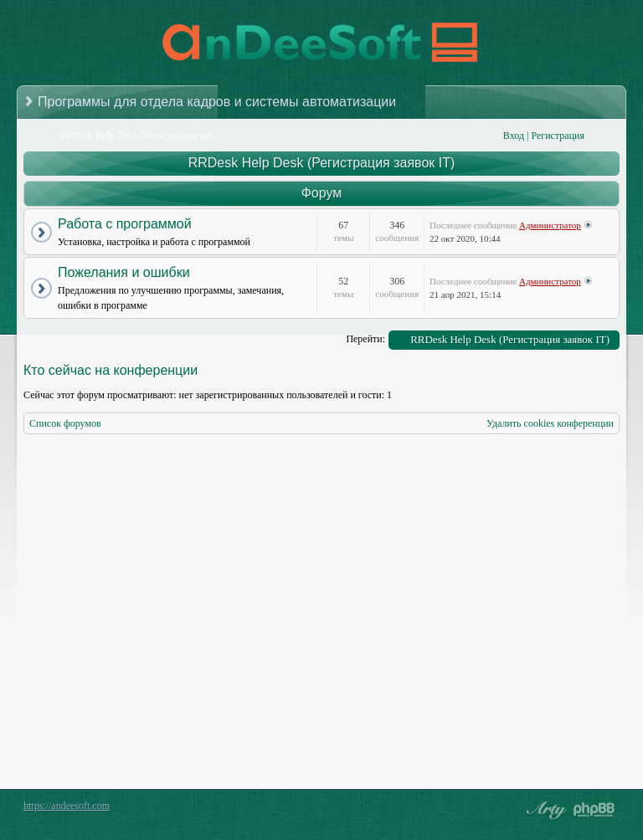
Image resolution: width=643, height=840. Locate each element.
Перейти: (365, 339)
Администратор (550, 225)
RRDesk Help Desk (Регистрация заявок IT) (322, 163)
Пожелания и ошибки (124, 272)
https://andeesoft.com (67, 806)
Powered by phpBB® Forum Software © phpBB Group (594, 810)
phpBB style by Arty (544, 810)
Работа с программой (125, 224)
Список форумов (65, 423)
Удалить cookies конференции (550, 423)
